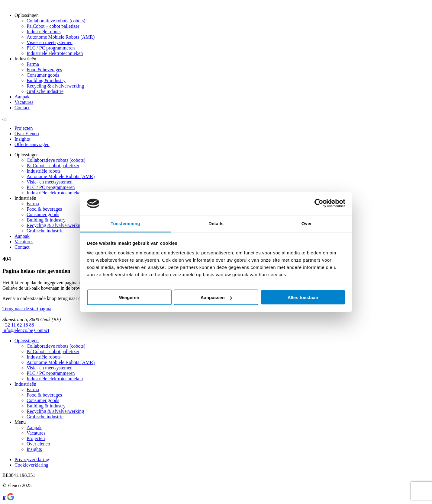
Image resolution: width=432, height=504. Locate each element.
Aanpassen (216, 297)
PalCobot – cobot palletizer (53, 26)
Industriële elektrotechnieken (55, 53)
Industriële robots (44, 32)
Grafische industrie (45, 91)
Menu (20, 422)
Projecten (24, 128)
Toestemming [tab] (125, 223)
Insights (22, 139)
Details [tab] (216, 223)
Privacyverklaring (32, 459)
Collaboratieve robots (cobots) (56, 21)
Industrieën (25, 59)
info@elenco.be (18, 330)
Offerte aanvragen (32, 144)
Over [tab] (307, 223)
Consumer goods (43, 75)
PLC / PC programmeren (51, 48)
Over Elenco (27, 134)
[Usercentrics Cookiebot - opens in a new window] (319, 203)
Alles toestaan (303, 297)
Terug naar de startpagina (27, 309)
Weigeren (129, 297)
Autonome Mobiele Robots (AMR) (61, 37)
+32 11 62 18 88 (18, 325)
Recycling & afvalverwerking (55, 86)
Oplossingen (27, 15)
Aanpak (22, 97)
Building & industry (46, 80)
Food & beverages (44, 70)
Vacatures (24, 102)
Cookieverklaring (31, 465)
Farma (33, 64)
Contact (22, 108)
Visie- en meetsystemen (50, 42)
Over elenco (38, 444)
